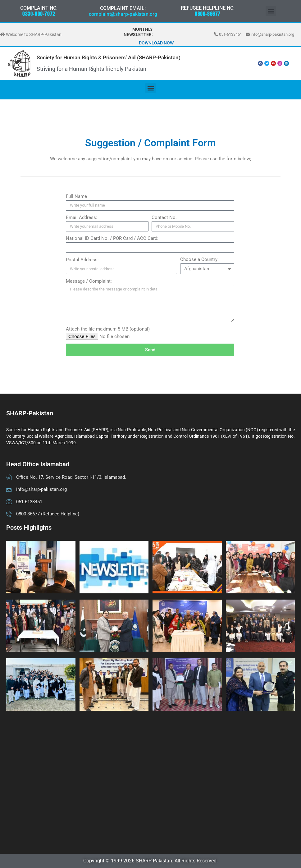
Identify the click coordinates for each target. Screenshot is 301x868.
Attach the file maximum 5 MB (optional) (108, 329)
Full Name (76, 196)
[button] (271, 11)
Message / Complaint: (89, 281)
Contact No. (164, 217)
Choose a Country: (199, 259)
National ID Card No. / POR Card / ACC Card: (112, 238)
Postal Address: (82, 260)
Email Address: (82, 217)
